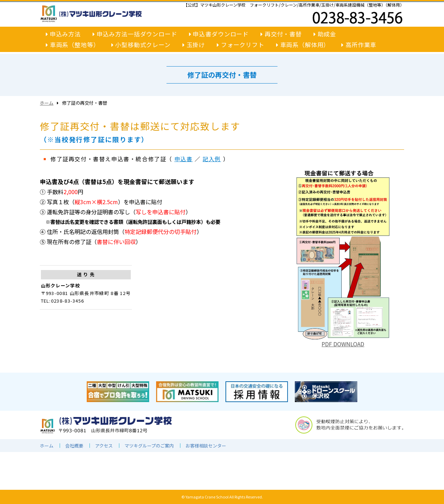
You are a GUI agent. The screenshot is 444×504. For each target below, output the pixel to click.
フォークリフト (241, 45)
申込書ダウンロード (219, 34)
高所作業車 (359, 45)
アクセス (104, 446)
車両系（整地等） (73, 45)
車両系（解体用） (303, 45)
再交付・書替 (281, 34)
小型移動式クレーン (141, 45)
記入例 (212, 159)
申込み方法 (63, 34)
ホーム (47, 103)
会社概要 (74, 446)
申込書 (184, 159)
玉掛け (194, 45)
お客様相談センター (206, 446)
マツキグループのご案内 (149, 446)
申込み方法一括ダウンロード (135, 34)
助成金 (325, 34)
